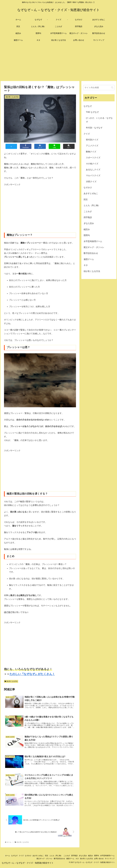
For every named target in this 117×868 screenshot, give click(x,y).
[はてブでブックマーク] (40, 146)
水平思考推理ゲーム (20, 861)
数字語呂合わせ (53, 861)
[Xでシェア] (11, 146)
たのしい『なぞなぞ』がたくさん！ (32, 674)
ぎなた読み (96, 858)
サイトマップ (109, 861)
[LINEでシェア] (54, 146)
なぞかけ (34, 858)
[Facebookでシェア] (26, 146)
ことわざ (77, 858)
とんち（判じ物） (65, 858)
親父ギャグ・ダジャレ (37, 861)
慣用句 (112, 858)
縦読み (104, 858)
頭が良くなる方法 (11, 681)
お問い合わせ (97, 861)
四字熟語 (86, 858)
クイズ (26, 858)
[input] (99, 88)
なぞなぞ (18, 858)
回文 (55, 858)
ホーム (10, 858)
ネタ (73, 861)
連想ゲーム (65, 861)
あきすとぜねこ (45, 858)
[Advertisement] (58, 62)
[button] (69, 146)
